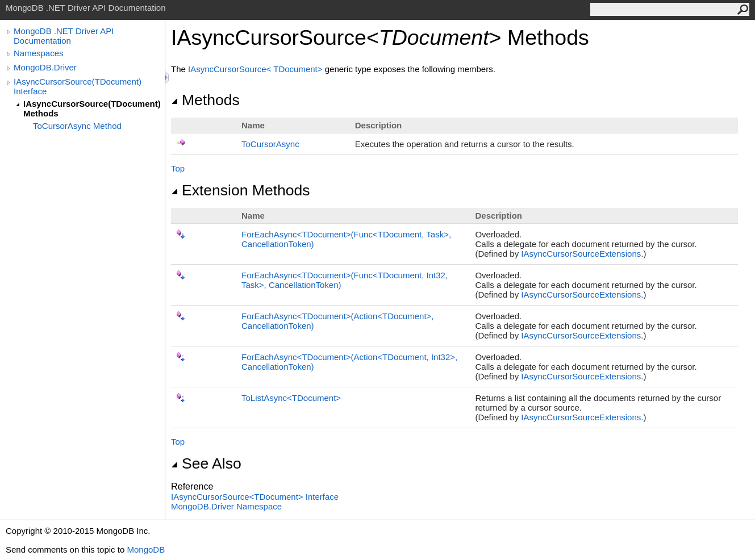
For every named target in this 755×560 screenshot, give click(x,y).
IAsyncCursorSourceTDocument (256, 69)
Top (178, 168)
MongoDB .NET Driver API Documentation (64, 36)
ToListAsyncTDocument (291, 398)
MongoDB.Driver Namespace (226, 506)
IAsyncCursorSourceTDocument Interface (255, 497)
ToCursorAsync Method (77, 126)
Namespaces (39, 53)
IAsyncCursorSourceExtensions (581, 254)
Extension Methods (241, 190)
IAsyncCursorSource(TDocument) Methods (92, 108)
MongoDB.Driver (45, 67)
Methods (205, 100)
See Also (206, 463)
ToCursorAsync (270, 144)
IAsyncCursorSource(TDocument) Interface (78, 86)
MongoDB (146, 549)
